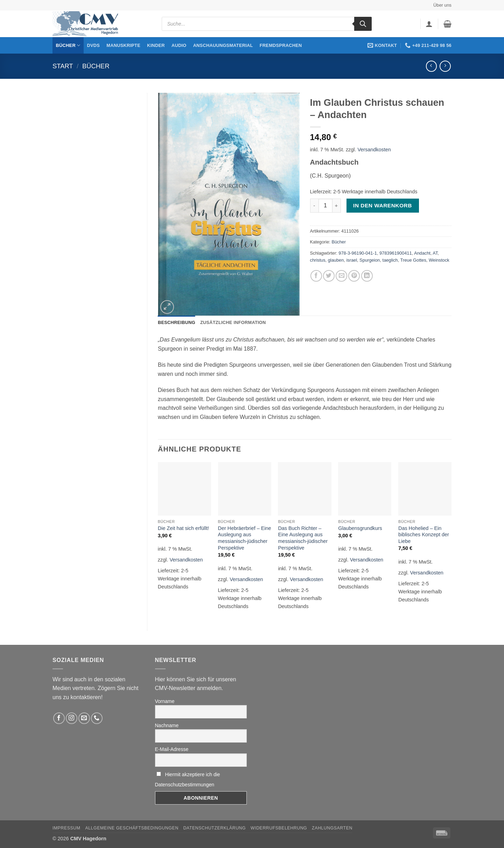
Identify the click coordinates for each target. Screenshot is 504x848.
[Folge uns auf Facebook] (59, 718)
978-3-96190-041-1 (358, 253)
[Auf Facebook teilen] (316, 276)
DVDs (94, 45)
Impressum (66, 828)
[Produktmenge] (325, 206)
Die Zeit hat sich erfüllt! (183, 528)
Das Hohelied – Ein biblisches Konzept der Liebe (424, 535)
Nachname (167, 725)
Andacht (422, 253)
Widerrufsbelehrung (279, 828)
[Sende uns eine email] (84, 718)
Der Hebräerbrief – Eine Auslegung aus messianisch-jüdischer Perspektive (245, 538)
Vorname (165, 701)
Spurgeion (370, 260)
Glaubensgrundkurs (360, 528)
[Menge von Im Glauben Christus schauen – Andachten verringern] (314, 206)
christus (318, 260)
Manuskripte (123, 45)
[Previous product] (445, 66)
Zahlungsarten (332, 828)
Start (63, 66)
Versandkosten (374, 150)
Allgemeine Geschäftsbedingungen (132, 828)
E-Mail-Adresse (172, 749)
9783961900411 (396, 253)
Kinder (156, 45)
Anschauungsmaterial (223, 45)
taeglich (390, 260)
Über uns (442, 5)
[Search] (363, 24)
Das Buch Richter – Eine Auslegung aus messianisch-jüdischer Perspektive (303, 538)
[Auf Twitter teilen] (329, 276)
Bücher (68, 45)
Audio (179, 45)
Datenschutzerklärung (215, 828)
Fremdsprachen (281, 45)
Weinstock (439, 260)
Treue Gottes (413, 260)
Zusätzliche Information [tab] (233, 322)
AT (435, 253)
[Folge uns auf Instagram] (72, 718)
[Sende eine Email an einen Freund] (341, 276)
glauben (336, 260)
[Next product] (431, 66)
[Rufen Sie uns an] (97, 718)
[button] (429, 24)
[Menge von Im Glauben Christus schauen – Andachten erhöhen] (337, 206)
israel (352, 260)
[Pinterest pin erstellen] (354, 276)
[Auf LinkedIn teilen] (367, 276)
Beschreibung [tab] (177, 322)
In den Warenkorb (383, 205)
